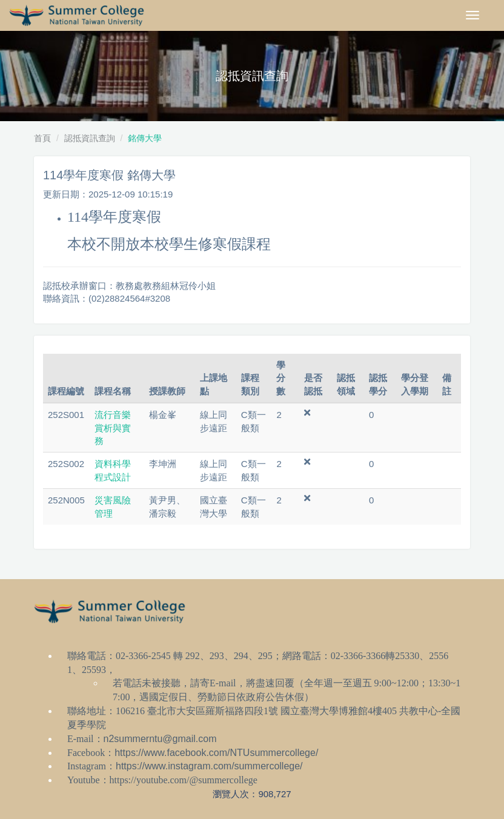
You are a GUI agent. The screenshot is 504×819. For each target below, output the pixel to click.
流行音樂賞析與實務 (113, 428)
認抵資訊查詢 (90, 138)
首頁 (42, 138)
